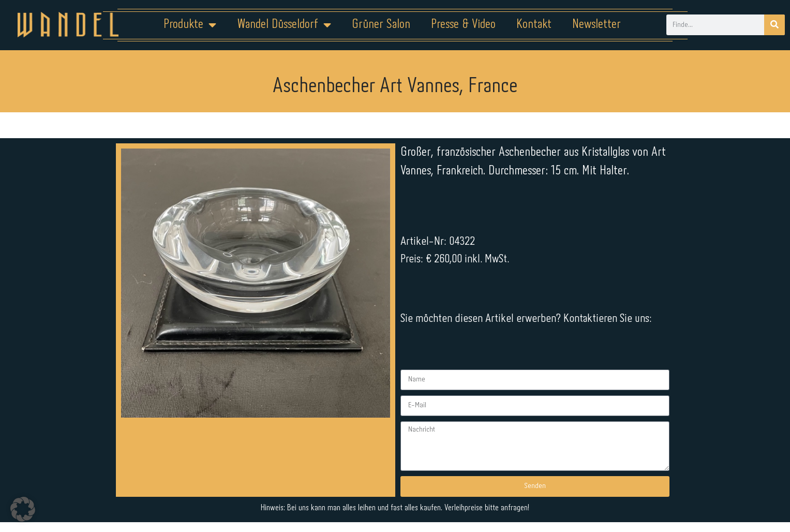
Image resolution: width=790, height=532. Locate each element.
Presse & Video (463, 25)
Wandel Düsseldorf (284, 25)
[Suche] (774, 25)
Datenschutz (401, 499)
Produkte (190, 25)
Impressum (332, 499)
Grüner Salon (381, 25)
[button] (23, 509)
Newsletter (597, 25)
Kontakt (534, 25)
